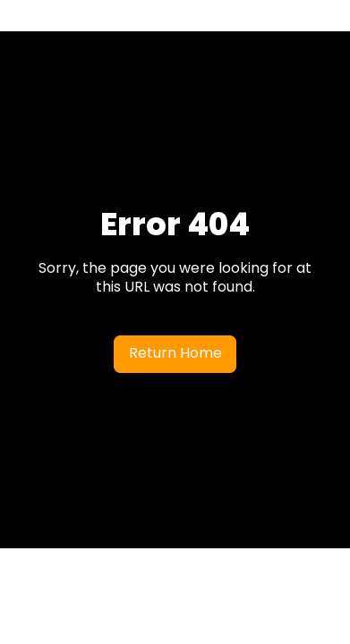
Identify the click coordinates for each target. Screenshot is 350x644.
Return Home (175, 353)
